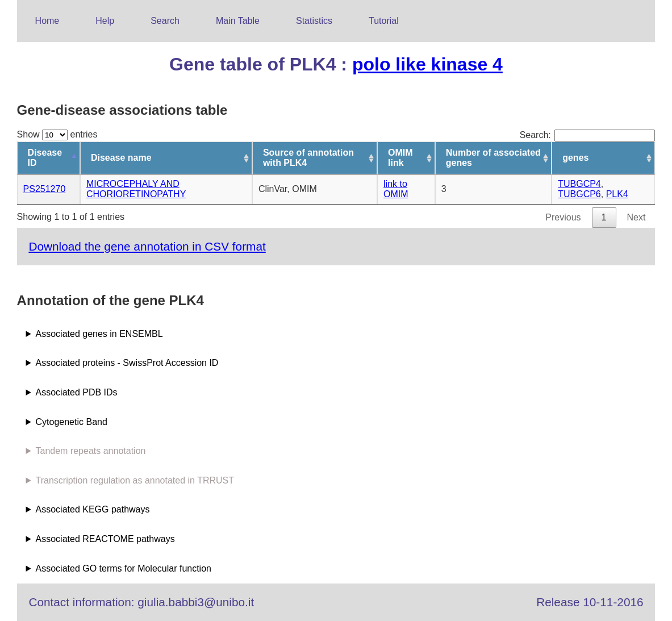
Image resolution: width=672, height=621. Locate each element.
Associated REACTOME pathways (105, 539)
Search (165, 21)
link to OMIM (396, 189)
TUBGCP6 (579, 194)
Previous (563, 217)
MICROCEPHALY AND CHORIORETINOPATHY (136, 189)
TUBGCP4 (579, 184)
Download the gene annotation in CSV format (147, 246)
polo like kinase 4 (427, 64)
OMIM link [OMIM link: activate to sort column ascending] (400, 158)
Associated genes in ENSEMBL (99, 334)
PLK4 (617, 194)
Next (636, 217)
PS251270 (45, 189)
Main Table (238, 21)
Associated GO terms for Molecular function (124, 568)
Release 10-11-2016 (590, 602)
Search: (588, 135)
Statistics (314, 21)
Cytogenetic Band (72, 422)
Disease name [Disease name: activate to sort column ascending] (121, 158)
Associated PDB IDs (77, 392)
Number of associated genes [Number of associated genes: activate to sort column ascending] (493, 158)
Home (47, 21)
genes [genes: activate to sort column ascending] (575, 158)
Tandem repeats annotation (91, 451)
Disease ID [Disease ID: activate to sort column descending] (45, 158)
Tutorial (384, 21)
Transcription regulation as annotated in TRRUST (135, 480)
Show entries (57, 134)
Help (105, 21)
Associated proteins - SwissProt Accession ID (127, 363)
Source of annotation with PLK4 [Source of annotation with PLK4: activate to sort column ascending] (308, 158)
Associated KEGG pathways (93, 509)
